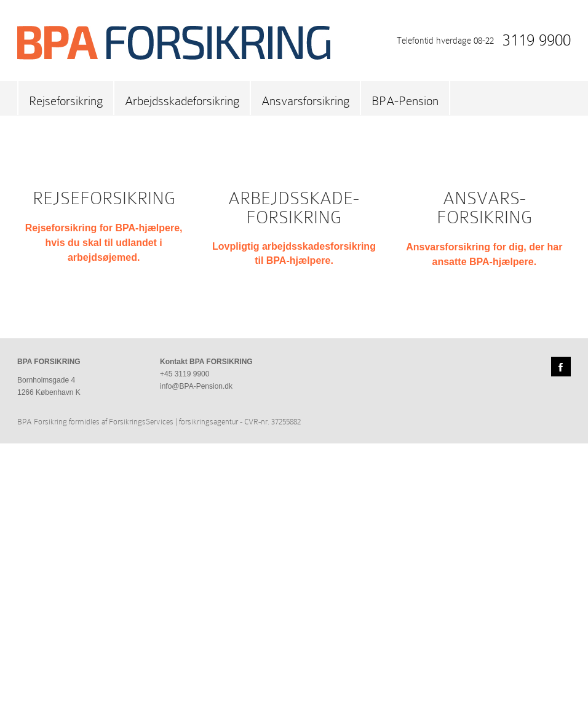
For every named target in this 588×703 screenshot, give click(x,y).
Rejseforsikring (66, 101)
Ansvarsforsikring (305, 101)
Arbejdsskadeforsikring (182, 101)
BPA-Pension (405, 101)
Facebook (561, 626)
